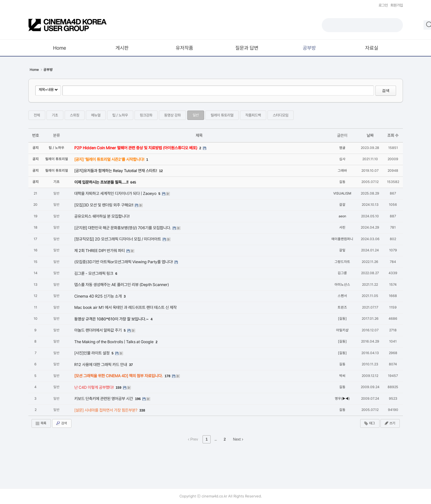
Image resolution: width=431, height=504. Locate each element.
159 (119, 388)
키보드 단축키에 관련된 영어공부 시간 (104, 399)
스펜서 (342, 296)
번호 (36, 135)
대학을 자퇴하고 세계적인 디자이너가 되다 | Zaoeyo (116, 193)
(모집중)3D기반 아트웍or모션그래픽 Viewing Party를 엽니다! (124, 262)
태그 (369, 423)
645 (133, 182)
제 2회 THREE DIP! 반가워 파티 (100, 251)
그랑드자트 (342, 262)
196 (138, 399)
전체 (37, 115)
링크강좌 (146, 115)
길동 (342, 182)
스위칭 (75, 115)
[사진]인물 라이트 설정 (92, 353)
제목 (199, 135)
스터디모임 (281, 115)
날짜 (370, 135)
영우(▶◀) (342, 399)
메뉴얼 (96, 115)
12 (161, 171)
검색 (386, 91)
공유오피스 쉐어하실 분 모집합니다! (102, 216)
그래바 (342, 171)
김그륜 (342, 273)
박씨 (342, 376)
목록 (41, 423)
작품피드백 (253, 115)
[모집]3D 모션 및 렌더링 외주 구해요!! (104, 205)
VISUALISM (342, 193)
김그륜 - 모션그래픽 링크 (94, 273)
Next (238, 439)
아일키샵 (342, 330)
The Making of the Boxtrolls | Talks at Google (114, 342)
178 (168, 376)
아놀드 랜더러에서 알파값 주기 (98, 330)
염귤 (342, 148)
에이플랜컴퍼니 (342, 239)
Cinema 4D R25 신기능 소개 (98, 296)
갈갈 (342, 205)
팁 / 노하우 (120, 115)
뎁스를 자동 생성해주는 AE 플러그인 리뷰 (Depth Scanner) (122, 285)
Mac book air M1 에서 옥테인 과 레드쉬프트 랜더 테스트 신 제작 (125, 307)
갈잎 (342, 250)
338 (142, 410)
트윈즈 (342, 307)
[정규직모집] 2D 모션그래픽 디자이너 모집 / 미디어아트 (118, 239)
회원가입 (397, 5)
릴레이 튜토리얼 (222, 115)
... (215, 439)
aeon (342, 216)
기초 (55, 115)
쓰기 (389, 423)
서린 (342, 227)
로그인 (383, 5)
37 (131, 365)
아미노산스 (342, 285)
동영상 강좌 (172, 115)
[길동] (342, 319)
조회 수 (393, 135)
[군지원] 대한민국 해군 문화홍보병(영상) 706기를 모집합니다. (123, 228)
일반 (196, 115)
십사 (342, 159)
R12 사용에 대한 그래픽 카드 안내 (101, 365)
